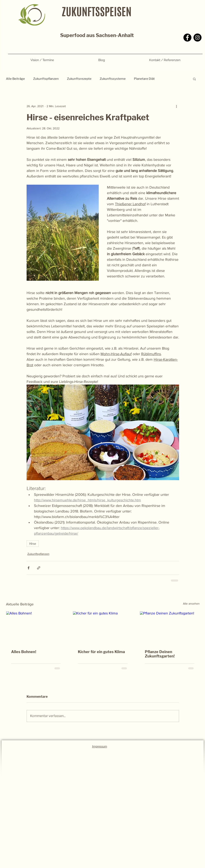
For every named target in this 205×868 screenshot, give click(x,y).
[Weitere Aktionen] (177, 106)
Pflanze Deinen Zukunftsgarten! (160, 654)
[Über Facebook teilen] (29, 568)
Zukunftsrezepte (79, 79)
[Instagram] (197, 38)
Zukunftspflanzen (46, 79)
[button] (194, 79)
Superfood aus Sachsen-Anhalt (97, 35)
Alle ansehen (191, 604)
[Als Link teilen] (39, 568)
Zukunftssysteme (113, 79)
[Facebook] (187, 38)
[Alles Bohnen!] (36, 628)
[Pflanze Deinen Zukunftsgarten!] (170, 628)
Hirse (33, 544)
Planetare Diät (144, 79)
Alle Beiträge (15, 79)
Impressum (100, 746)
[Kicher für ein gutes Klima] (103, 628)
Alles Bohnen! (24, 652)
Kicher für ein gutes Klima (101, 652)
